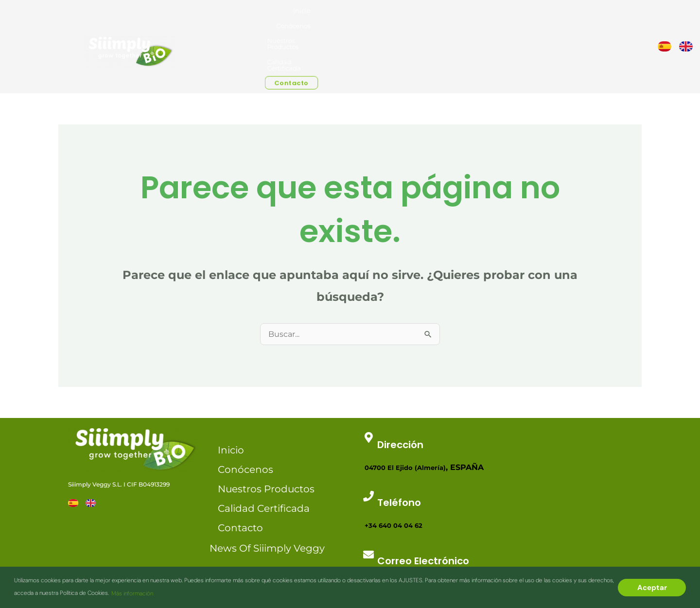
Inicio (399, 16)
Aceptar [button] (652, 588)
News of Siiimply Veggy (267, 487)
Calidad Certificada (528, 16)
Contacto (577, 16)
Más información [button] (132, 593)
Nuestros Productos (473, 16)
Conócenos (427, 16)
